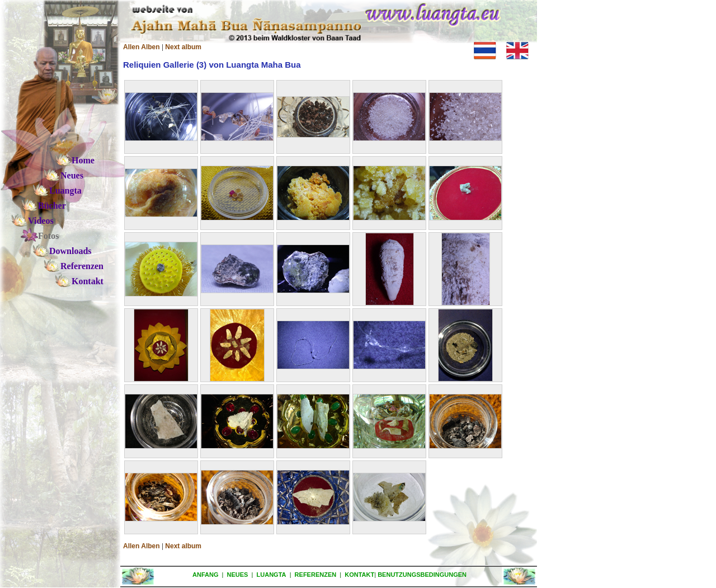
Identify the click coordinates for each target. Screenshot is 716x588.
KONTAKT (359, 575)
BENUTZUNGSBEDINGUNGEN (422, 575)
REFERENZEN (316, 575)
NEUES (238, 575)
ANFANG (205, 575)
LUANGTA (272, 575)
